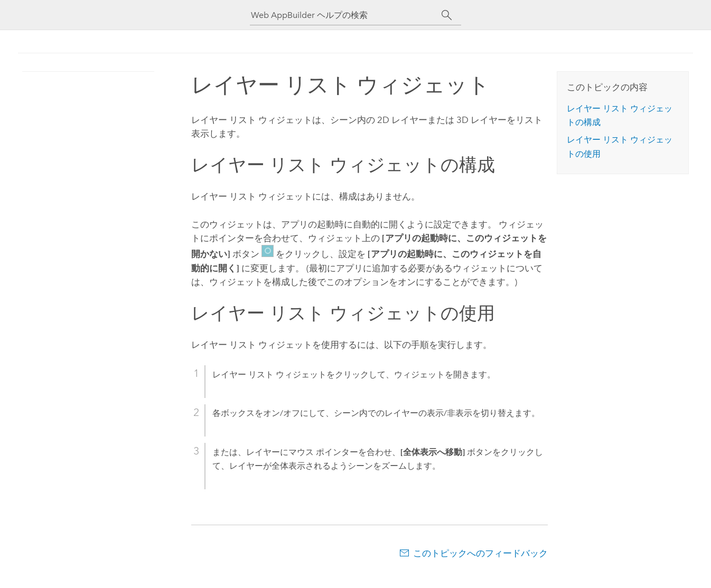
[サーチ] (447, 15)
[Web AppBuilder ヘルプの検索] (346, 15)
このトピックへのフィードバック (480, 553)
